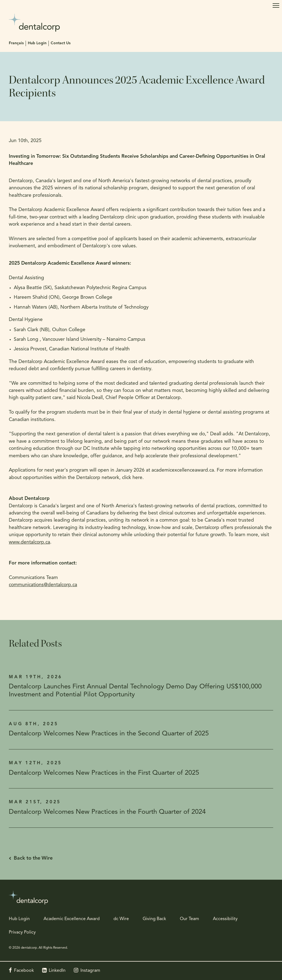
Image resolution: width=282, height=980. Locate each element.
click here (132, 478)
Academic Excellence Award (72, 919)
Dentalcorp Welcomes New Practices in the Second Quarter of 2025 (109, 734)
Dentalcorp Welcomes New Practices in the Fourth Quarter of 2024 (107, 812)
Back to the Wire (33, 858)
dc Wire (121, 919)
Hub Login (37, 43)
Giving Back (154, 919)
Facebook (24, 971)
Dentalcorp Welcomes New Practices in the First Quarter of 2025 (104, 773)
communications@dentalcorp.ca (43, 585)
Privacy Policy (22, 932)
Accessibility (225, 919)
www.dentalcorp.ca (29, 542)
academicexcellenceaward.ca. (183, 470)
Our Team (189, 919)
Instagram (90, 971)
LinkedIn (57, 971)
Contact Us (61, 43)
